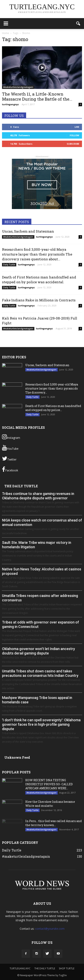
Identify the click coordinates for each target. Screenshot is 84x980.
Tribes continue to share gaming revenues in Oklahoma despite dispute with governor (38, 496)
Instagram (11, 437)
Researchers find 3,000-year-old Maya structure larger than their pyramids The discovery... (52, 388)
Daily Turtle (9, 265)
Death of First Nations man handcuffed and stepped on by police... (53, 408)
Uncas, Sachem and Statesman (28, 231)
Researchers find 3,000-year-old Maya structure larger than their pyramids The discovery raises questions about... (37, 254)
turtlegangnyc (10, 104)
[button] (78, 24)
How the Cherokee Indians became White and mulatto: (50, 804)
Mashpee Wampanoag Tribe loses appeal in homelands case (37, 700)
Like (77, 127)
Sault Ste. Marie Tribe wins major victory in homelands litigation (37, 545)
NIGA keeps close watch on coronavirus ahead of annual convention (42, 522)
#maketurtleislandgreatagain (18, 87)
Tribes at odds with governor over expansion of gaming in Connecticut (40, 624)
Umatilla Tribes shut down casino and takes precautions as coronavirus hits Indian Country (40, 673)
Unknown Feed (17, 757)
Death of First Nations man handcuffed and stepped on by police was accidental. (39, 280)
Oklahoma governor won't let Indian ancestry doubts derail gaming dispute (38, 651)
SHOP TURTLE (67, 968)
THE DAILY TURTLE (21, 486)
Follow (74, 135)
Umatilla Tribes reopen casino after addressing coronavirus (40, 598)
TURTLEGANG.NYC (20, 968)
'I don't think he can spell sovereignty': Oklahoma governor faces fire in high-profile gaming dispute (41, 724)
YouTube (10, 448)
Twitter (9, 459)
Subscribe (73, 144)
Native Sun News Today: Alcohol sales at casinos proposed (42, 571)
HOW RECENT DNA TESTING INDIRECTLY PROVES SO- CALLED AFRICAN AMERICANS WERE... (49, 784)
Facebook (10, 469)
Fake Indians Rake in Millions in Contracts (39, 300)
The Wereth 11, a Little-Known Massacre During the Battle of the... (37, 96)
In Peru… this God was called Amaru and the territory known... (54, 823)
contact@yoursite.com (50, 929)
